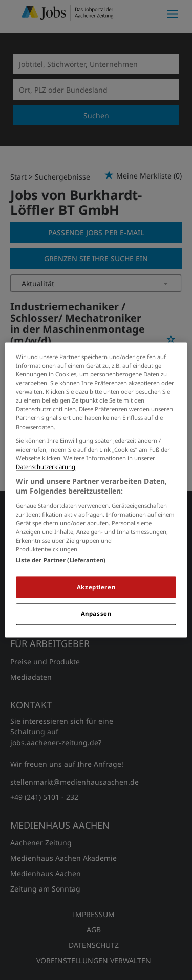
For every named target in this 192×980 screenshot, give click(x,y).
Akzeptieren (96, 587)
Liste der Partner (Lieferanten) (61, 560)
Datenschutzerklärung (46, 467)
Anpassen (96, 614)
